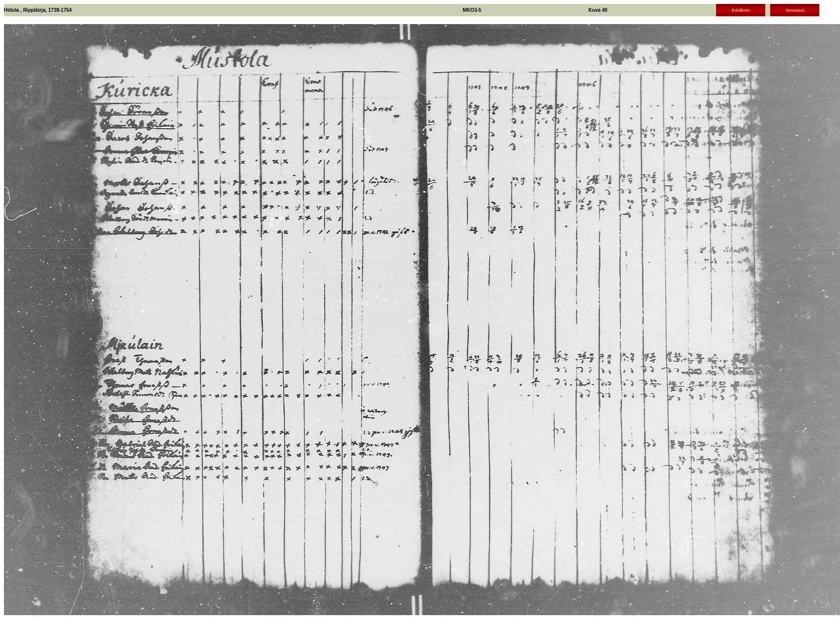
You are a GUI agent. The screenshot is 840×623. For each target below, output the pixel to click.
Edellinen (741, 10)
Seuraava (795, 10)
